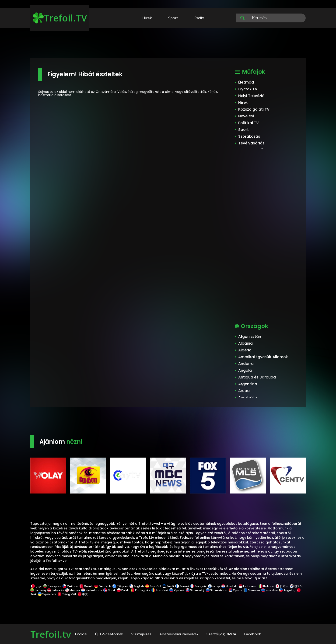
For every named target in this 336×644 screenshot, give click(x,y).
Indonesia (248, 586)
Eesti (168, 586)
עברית (214, 586)
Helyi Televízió (251, 96)
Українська (47, 594)
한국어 (296, 586)
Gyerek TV (248, 89)
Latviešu (56, 590)
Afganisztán (250, 337)
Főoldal (81, 634)
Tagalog (287, 590)
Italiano (266, 586)
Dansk (86, 586)
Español (153, 586)
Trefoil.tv (51, 634)
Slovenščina (217, 590)
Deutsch (103, 586)
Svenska (252, 590)
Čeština (70, 586)
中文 (82, 594)
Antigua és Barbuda (257, 377)
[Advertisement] (168, 44)
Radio (199, 18)
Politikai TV (248, 123)
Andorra (246, 364)
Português (140, 590)
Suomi (182, 586)
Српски (236, 590)
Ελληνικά (120, 586)
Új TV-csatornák (109, 634)
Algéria (245, 350)
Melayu (72, 590)
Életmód (246, 82)
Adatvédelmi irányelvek (179, 634)
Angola (245, 370)
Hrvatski (229, 586)
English (137, 586)
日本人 (282, 586)
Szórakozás (249, 136)
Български (52, 586)
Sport (173, 18)
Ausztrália (248, 397)
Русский (177, 590)
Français (198, 586)
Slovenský (195, 590)
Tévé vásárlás (251, 143)
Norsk (109, 590)
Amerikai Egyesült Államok (263, 357)
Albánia (245, 343)
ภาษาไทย (269, 590)
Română (160, 590)
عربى (36, 586)
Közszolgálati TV (254, 109)
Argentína (248, 384)
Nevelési (246, 116)
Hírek (147, 18)
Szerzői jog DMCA (221, 634)
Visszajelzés (141, 634)
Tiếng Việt (67, 594)
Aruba (244, 391)
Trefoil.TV (60, 18)
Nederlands (92, 590)
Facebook (253, 634)
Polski (123, 590)
